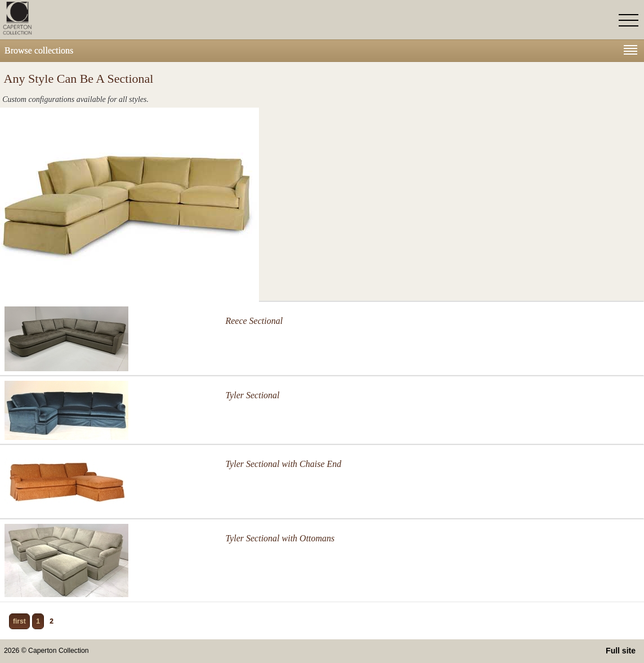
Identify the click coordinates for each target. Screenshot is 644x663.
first (19, 621)
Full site (621, 651)
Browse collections (321, 50)
